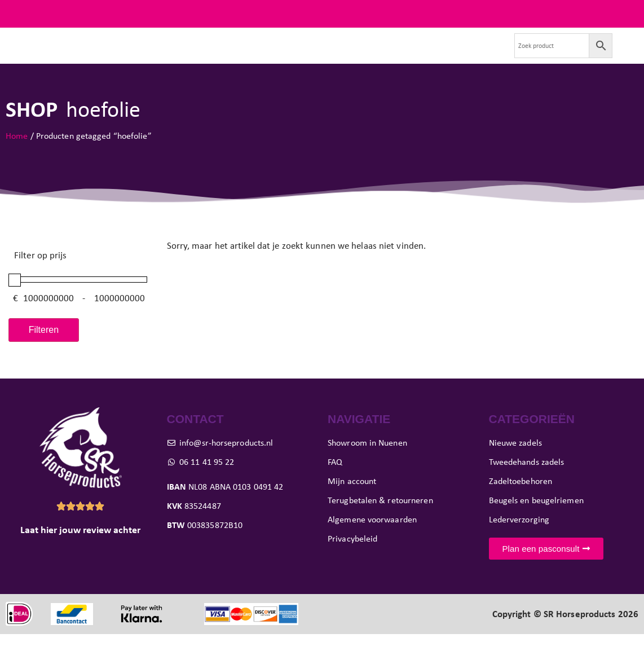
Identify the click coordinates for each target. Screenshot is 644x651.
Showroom (356, 54)
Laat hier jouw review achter (80, 547)
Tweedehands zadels (180, 54)
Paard (250, 54)
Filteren (44, 347)
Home (17, 153)
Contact (482, 54)
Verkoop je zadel (423, 54)
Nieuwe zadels (99, 54)
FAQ (630, 14)
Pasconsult (301, 54)
